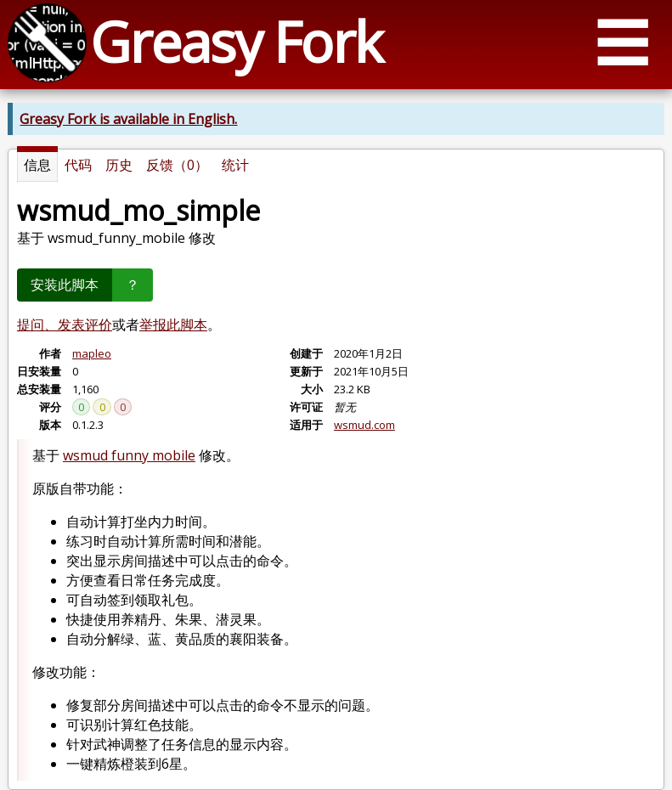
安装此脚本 (65, 285)
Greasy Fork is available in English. (128, 119)
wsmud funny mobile (129, 455)
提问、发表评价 (65, 324)
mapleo (92, 353)
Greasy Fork (236, 41)
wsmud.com (364, 425)
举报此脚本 (173, 324)
